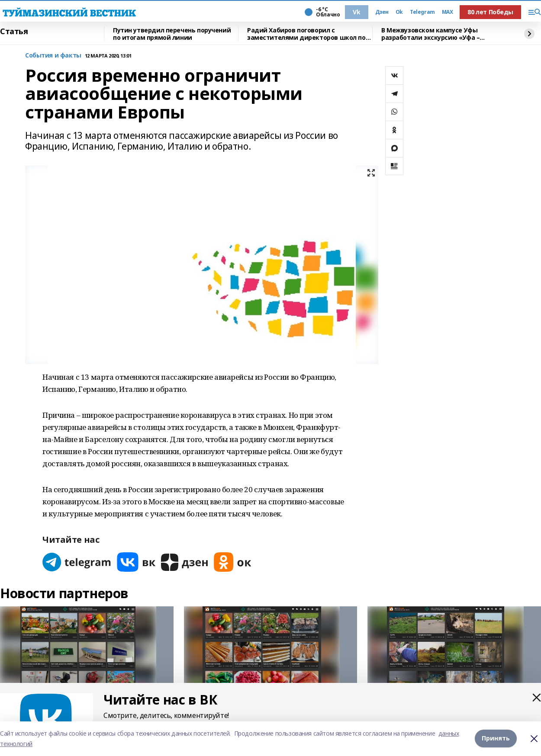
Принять (496, 738)
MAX (448, 12)
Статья (14, 32)
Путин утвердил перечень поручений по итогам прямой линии (172, 34)
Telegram (422, 12)
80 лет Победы (490, 12)
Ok (399, 12)
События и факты (53, 56)
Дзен (382, 12)
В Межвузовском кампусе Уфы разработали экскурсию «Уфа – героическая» (430, 34)
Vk (356, 12)
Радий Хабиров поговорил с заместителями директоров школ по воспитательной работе (306, 34)
